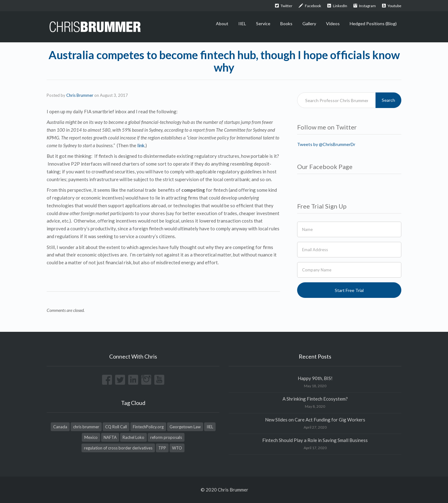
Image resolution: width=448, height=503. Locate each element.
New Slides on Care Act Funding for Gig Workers (315, 420)
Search (388, 100)
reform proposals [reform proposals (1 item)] (166, 437)
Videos (333, 24)
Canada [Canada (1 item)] (60, 427)
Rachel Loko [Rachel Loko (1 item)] (133, 437)
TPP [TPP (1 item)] (162, 448)
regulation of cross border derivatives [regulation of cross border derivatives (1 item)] (118, 448)
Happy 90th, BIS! (315, 378)
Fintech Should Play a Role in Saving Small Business (315, 440)
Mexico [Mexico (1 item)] (91, 437)
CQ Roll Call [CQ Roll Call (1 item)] (116, 427)
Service (263, 24)
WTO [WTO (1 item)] (177, 448)
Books (286, 24)
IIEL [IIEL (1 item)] (210, 427)
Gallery (309, 24)
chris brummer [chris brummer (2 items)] (86, 427)
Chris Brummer (80, 95)
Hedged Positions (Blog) (373, 24)
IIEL (242, 24)
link (141, 145)
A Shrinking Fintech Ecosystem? (315, 399)
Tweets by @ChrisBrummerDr (326, 144)
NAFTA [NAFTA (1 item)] (110, 437)
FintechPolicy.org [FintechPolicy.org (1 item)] (148, 427)
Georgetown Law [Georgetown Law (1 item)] (185, 427)
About (222, 24)
